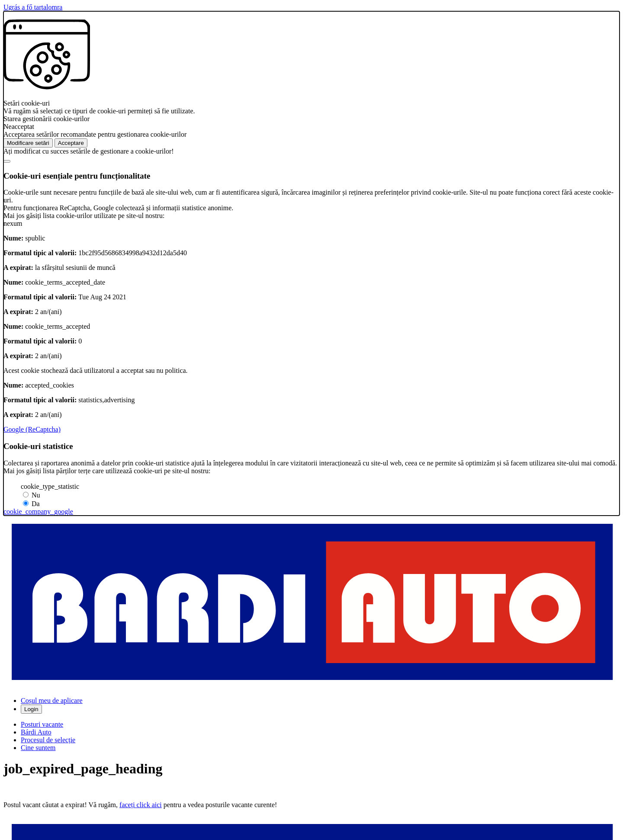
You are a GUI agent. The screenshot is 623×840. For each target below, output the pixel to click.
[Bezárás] (7, 161)
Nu (36, 495)
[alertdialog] (311, 263)
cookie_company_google (38, 511)
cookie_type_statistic (50, 486)
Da (36, 504)
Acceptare (71, 143)
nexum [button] (13, 223)
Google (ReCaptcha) (32, 429)
